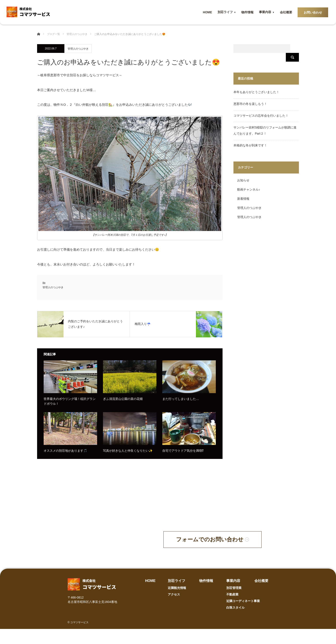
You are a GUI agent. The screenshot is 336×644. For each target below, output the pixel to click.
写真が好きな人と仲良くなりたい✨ (128, 451)
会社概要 (286, 12)
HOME (207, 12)
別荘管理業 (234, 603)
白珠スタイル (235, 623)
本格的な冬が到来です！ (250, 137)
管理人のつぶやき (78, 49)
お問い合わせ (313, 12)
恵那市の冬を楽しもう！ (250, 95)
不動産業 (232, 609)
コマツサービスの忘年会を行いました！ (261, 107)
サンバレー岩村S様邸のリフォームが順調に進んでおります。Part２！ (265, 122)
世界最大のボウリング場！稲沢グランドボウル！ (70, 401)
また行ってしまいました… (181, 399)
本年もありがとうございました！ (256, 83)
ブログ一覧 (53, 34)
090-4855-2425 (112, 550)
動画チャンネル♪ (249, 181)
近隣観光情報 (177, 603)
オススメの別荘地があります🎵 (65, 451)
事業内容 (265, 12)
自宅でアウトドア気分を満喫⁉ (183, 451)
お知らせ (243, 172)
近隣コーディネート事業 (243, 616)
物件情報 (247, 12)
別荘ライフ (225, 12)
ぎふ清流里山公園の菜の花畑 (123, 399)
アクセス (174, 609)
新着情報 (243, 190)
